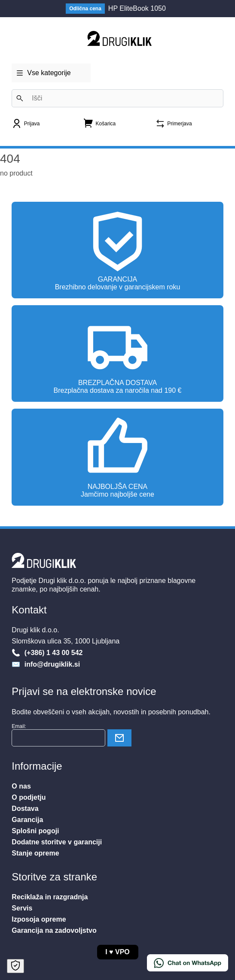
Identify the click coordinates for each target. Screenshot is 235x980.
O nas (21, 786)
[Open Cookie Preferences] (15, 966)
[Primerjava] (174, 126)
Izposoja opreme (39, 919)
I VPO (117, 952)
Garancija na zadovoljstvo (54, 930)
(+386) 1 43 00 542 (52, 653)
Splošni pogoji (35, 831)
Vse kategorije (43, 70)
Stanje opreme (35, 853)
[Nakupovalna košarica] (99, 126)
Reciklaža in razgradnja (50, 897)
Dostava (25, 809)
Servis (22, 908)
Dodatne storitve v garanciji (57, 842)
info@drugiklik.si (51, 664)
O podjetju (29, 797)
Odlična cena (85, 9)
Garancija (27, 820)
